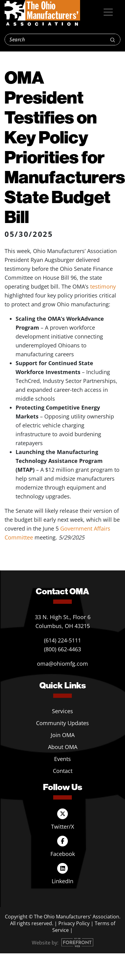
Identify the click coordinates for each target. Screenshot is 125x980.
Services (63, 711)
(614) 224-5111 (63, 640)
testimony (103, 286)
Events (63, 759)
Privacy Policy (74, 923)
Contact (63, 771)
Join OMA (63, 735)
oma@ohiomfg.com (63, 664)
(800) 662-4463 (63, 649)
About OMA (63, 747)
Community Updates (63, 723)
